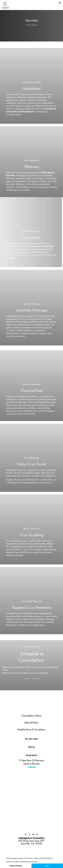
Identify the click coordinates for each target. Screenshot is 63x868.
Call (47, 866)
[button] (60, 3)
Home (28, 25)
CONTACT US (27, 679)
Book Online (16, 866)
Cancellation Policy (31, 716)
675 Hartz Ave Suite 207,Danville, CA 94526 (31, 841)
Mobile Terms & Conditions (31, 730)
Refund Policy (31, 723)
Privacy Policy (29, 858)
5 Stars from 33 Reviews (31, 760)
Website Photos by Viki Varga (29, 862)
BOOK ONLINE (36, 679)
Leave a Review (31, 764)
